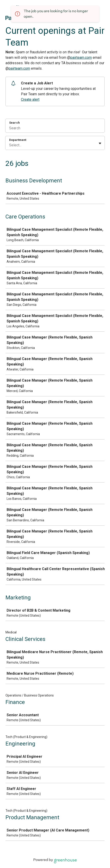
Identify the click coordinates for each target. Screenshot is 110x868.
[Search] (55, 129)
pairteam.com (81, 58)
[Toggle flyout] (100, 143)
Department (18, 140)
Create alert (30, 99)
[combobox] (10, 145)
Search (14, 123)
